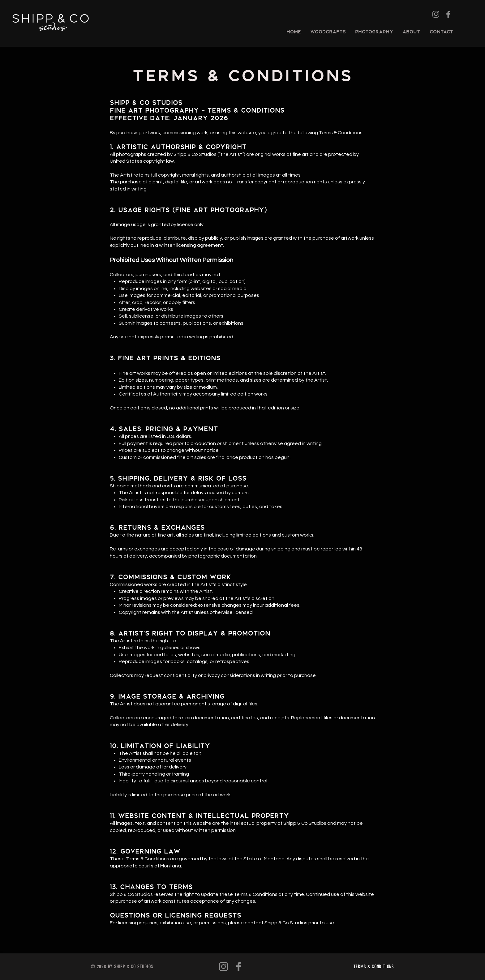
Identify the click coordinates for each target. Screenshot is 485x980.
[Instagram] (436, 14)
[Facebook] (448, 14)
